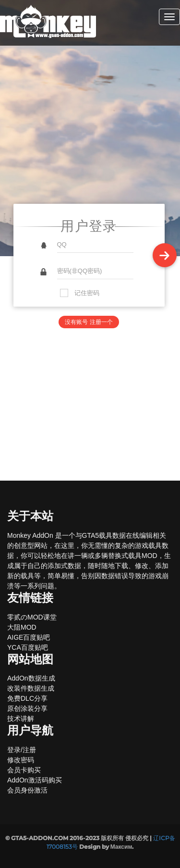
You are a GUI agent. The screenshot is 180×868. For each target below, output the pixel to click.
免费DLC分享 (27, 698)
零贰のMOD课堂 (32, 617)
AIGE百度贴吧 (29, 637)
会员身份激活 (27, 790)
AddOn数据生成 (31, 678)
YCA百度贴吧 (28, 647)
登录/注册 (22, 750)
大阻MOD (22, 627)
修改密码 (21, 760)
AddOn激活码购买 (35, 780)
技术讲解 (21, 719)
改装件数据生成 (31, 688)
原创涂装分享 (27, 708)
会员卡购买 (24, 770)
